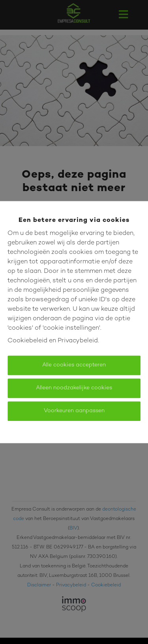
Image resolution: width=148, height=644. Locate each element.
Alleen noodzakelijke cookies (74, 388)
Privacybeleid (78, 341)
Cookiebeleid (27, 341)
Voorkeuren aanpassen (74, 411)
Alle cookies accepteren (74, 365)
